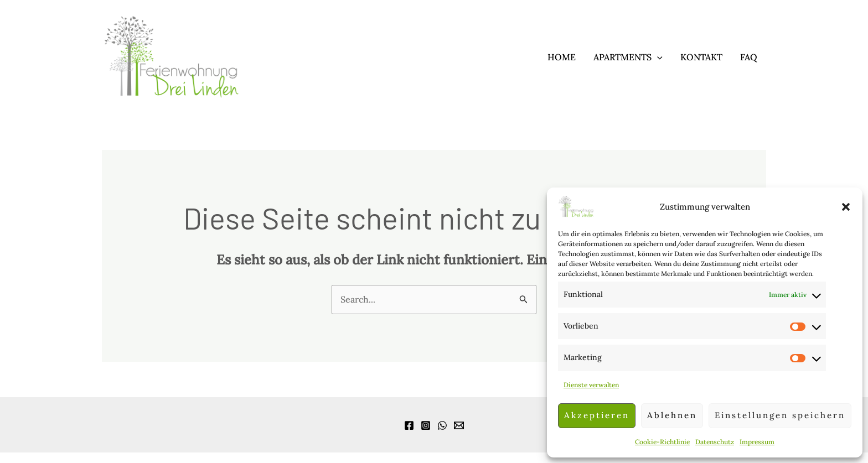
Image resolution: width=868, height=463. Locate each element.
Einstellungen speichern (780, 415)
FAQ (749, 57)
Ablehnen (672, 415)
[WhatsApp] (442, 425)
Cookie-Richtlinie (662, 442)
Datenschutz (715, 442)
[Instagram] (426, 425)
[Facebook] (409, 425)
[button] (846, 207)
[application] (657, 57)
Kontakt (701, 57)
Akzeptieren (597, 415)
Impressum (757, 442)
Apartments (628, 57)
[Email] (459, 425)
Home (562, 57)
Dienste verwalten (591, 385)
